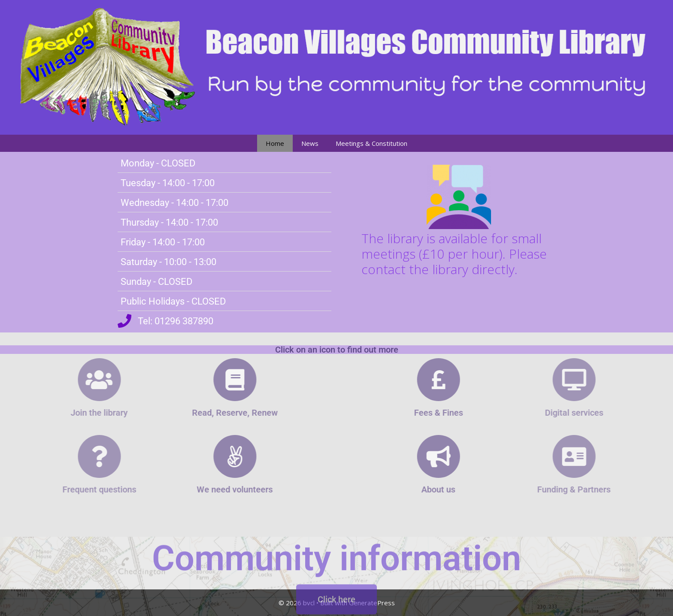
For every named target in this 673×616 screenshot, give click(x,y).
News (310, 143)
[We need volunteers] (202, 456)
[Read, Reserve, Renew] (202, 380)
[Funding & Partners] (610, 456)
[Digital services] (610, 380)
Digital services (610, 413)
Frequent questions (63, 489)
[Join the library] (63, 380)
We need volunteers (202, 489)
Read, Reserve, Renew (202, 413)
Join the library (63, 413)
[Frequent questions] (63, 456)
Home (275, 143)
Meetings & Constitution (371, 143)
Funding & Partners (610, 489)
